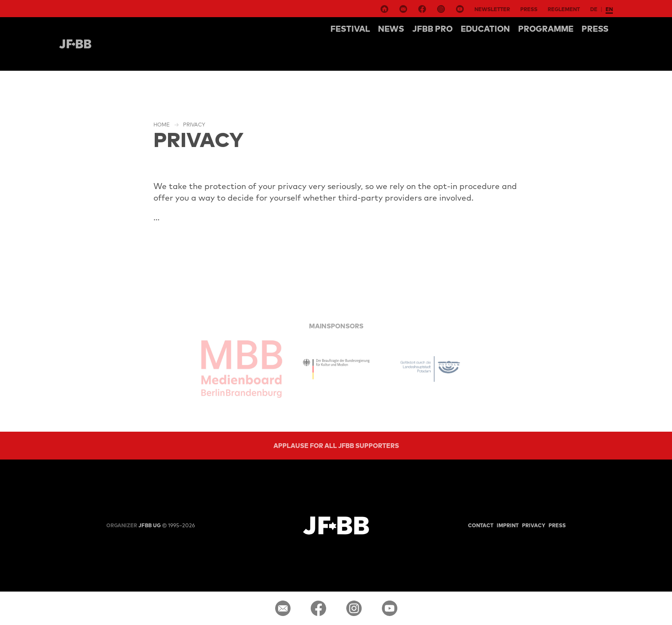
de (594, 9)
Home (162, 125)
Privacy (194, 125)
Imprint (508, 525)
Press (529, 9)
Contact (481, 525)
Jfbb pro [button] (432, 29)
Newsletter (492, 9)
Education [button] (485, 29)
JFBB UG (133, 525)
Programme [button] (546, 29)
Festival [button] (350, 29)
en (609, 9)
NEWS (391, 29)
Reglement (564, 9)
